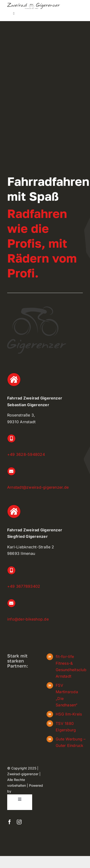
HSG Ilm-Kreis (69, 714)
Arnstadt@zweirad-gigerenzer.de (38, 487)
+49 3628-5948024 (26, 454)
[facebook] (10, 822)
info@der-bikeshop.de (28, 619)
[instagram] (19, 822)
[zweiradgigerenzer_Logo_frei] (34, 5)
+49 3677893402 (24, 586)
